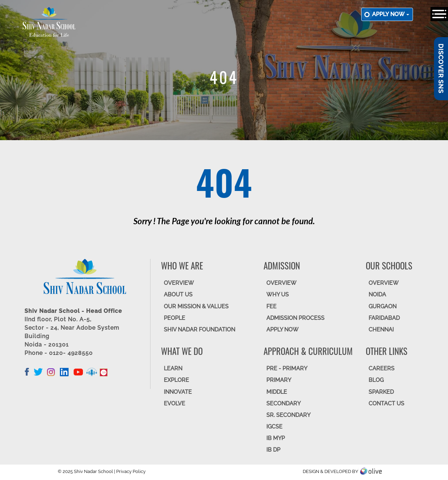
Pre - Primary (287, 368)
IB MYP (276, 438)
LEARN (173, 368)
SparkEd (381, 392)
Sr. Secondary (288, 415)
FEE (271, 306)
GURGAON (383, 306)
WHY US (278, 294)
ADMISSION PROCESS (295, 318)
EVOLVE (174, 403)
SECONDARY (283, 403)
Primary (279, 380)
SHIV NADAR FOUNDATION (199, 330)
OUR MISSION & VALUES (196, 306)
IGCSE (274, 427)
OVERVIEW (179, 283)
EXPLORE (176, 380)
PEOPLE (174, 318)
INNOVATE (178, 392)
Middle (277, 392)
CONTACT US (386, 403)
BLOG (376, 380)
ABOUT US (178, 294)
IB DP (273, 450)
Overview (384, 283)
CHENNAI (381, 330)
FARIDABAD (384, 318)
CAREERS (381, 368)
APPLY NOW (282, 330)
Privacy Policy (131, 471)
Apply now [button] (391, 14)
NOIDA (377, 294)
